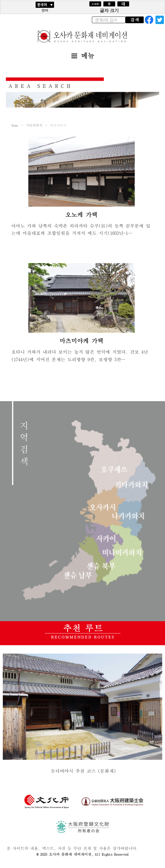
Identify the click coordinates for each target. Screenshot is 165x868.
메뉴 (83, 56)
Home (15, 125)
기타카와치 (34, 125)
